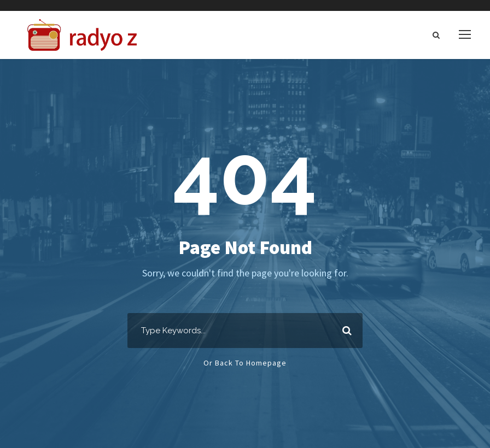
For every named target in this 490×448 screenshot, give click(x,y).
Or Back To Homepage (245, 363)
